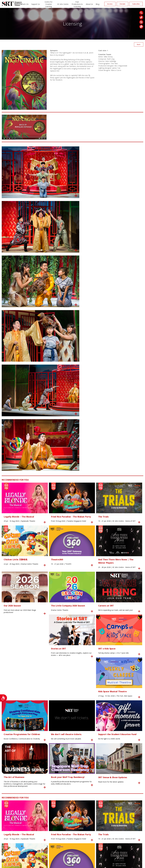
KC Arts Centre (63, 4)
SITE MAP (72, 865)
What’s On (25, 4)
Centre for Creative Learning (49, 4)
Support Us (36, 4)
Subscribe (136, 4)
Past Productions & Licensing (77, 4)
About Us (89, 4)
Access (110, 4)
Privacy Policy (50, 865)
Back (138, 44)
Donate (123, 4)
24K (43, 865)
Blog (97, 4)
